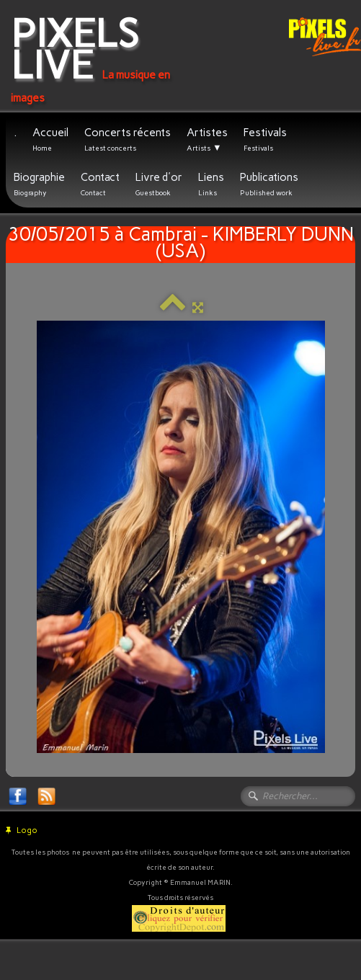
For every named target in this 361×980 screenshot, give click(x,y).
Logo (22, 830)
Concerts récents (128, 139)
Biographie (39, 184)
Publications (269, 184)
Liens (211, 184)
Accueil (50, 139)
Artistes (207, 140)
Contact (100, 184)
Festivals (265, 139)
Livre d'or (159, 184)
